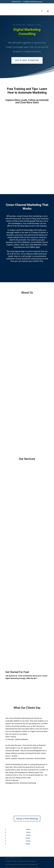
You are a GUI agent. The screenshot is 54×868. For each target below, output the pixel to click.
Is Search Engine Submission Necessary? (20, 843)
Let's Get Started (27, 60)
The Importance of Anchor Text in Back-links (22, 850)
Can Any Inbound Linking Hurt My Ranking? (22, 847)
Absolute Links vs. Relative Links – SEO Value (22, 854)
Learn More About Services (27, 603)
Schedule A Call (16, 668)
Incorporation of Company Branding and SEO (22, 857)
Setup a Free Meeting (27, 801)
